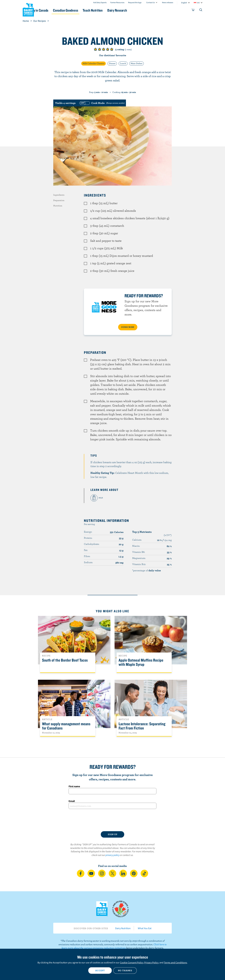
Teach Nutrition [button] (114, 10)
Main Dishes (136, 63)
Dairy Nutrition (123, 928)
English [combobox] (184, 3)
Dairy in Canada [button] (52, 10)
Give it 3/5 (104, 49)
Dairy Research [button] (142, 10)
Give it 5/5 (112, 49)
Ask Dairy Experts (100, 2)
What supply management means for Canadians (66, 726)
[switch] (102, 103)
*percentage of (146, 570)
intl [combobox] (198, 3)
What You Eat (145, 928)
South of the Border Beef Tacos (65, 660)
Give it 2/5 (100, 49)
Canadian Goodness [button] (83, 10)
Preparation (59, 200)
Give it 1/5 (95, 49)
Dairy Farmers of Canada (28, 10)
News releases (168, 2)
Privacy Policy (151, 962)
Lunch (123, 63)
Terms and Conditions (175, 962)
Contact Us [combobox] (151, 2)
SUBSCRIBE (128, 327)
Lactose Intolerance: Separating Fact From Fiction (142, 726)
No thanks (125, 970)
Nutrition (58, 206)
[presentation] (112, 820)
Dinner (112, 63)
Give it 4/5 (108, 49)
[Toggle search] (201, 10)
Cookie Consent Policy (132, 962)
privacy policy (112, 855)
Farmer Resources (117, 2)
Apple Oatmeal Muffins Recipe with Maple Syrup (141, 662)
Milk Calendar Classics (94, 63)
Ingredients (59, 195)
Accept (100, 970)
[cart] (193, 10)
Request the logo (135, 2)
